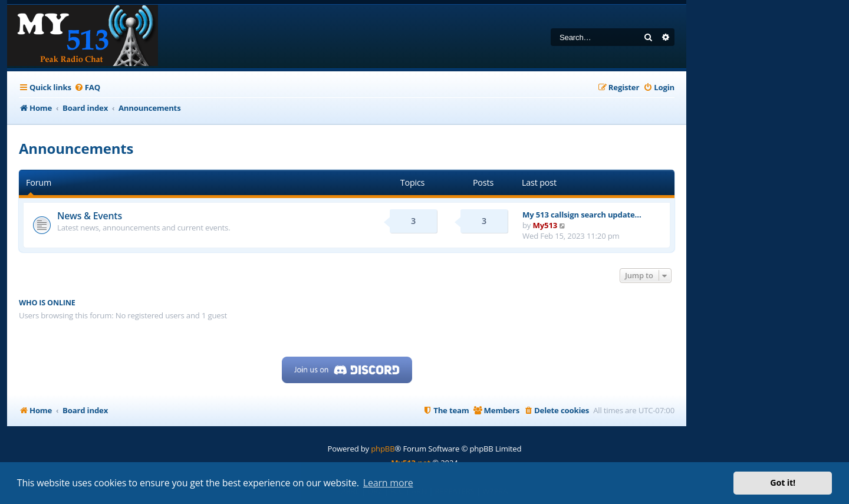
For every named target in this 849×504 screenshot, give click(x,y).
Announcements (76, 148)
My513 (545, 225)
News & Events (90, 216)
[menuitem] (87, 88)
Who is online (47, 303)
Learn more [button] (388, 483)
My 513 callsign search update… (582, 215)
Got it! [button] (783, 482)
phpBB (383, 449)
